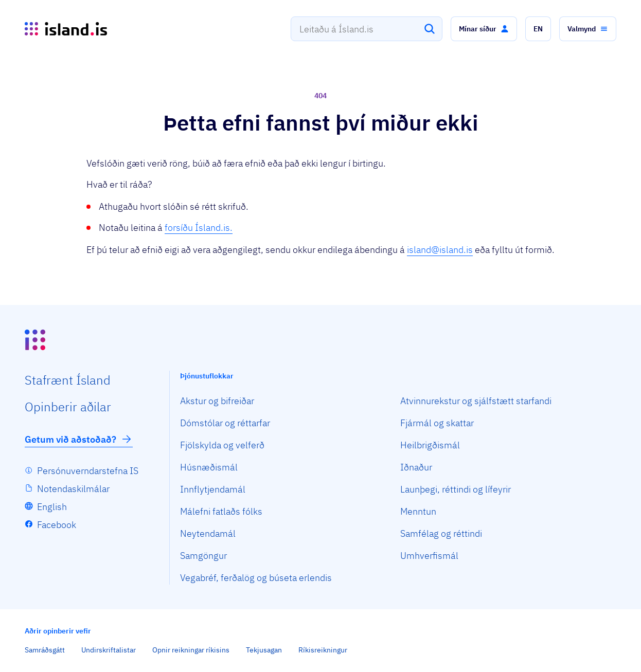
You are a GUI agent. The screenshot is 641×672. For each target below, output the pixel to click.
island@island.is (440, 250)
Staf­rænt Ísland (68, 380)
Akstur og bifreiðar (217, 401)
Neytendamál (208, 533)
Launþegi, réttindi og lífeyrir (456, 489)
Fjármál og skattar (437, 423)
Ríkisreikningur (323, 650)
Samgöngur (203, 556)
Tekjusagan (264, 650)
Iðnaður (416, 467)
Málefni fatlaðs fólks (221, 511)
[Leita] (430, 29)
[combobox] (367, 29)
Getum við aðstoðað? (79, 439)
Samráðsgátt (45, 650)
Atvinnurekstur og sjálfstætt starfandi (476, 401)
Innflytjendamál (213, 489)
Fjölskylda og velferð (222, 445)
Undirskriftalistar (109, 650)
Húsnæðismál (209, 467)
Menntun (418, 511)
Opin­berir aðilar (68, 407)
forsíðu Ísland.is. (199, 228)
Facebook (57, 525)
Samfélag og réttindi (441, 533)
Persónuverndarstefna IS (88, 471)
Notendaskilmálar (73, 489)
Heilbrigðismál (430, 445)
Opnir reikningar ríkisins (191, 650)
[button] (484, 29)
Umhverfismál (429, 556)
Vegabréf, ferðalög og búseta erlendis (256, 578)
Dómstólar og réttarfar (225, 423)
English (52, 507)
